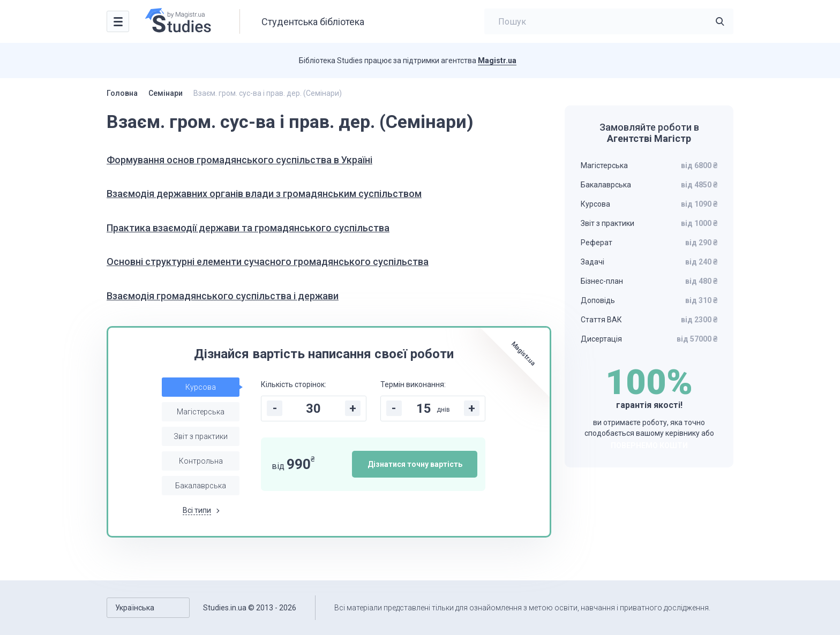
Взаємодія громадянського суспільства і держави (223, 296)
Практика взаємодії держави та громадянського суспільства (248, 228)
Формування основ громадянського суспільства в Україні (239, 160)
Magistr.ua (497, 61)
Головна (122, 93)
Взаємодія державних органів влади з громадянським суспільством (264, 194)
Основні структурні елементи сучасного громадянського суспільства (268, 262)
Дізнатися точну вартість (415, 464)
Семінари (166, 93)
